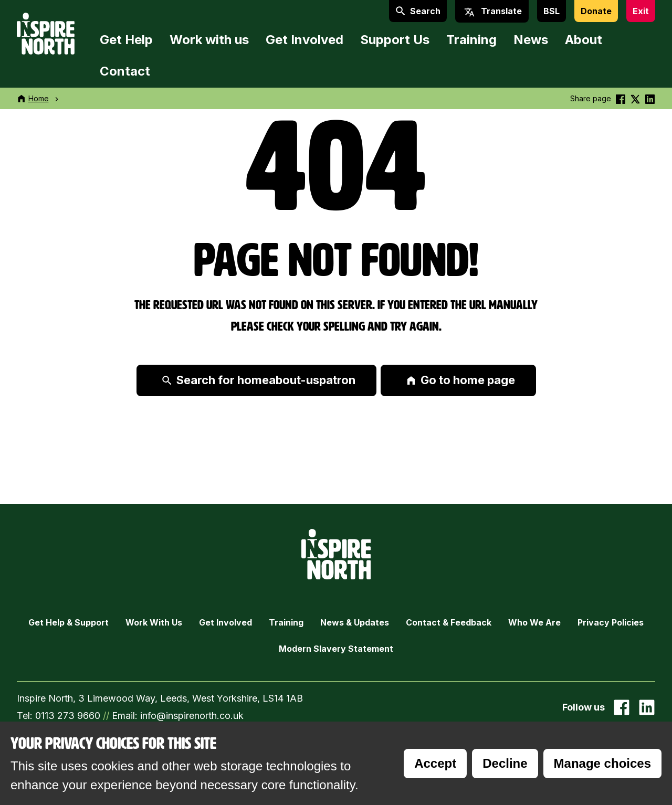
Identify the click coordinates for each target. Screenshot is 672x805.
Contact (125, 71)
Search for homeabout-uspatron (259, 380)
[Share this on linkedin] (650, 98)
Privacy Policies (611, 622)
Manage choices (602, 763)
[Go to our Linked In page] (647, 707)
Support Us (395, 40)
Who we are (534, 622)
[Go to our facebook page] (622, 707)
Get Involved (304, 40)
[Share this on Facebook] (621, 98)
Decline (505, 763)
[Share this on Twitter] (635, 98)
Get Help (126, 40)
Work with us (209, 40)
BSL (552, 11)
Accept (435, 763)
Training (471, 40)
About (584, 40)
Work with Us (154, 622)
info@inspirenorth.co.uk (192, 716)
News (531, 40)
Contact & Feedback (449, 622)
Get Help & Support (69, 622)
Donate (596, 11)
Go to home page (460, 380)
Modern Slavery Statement (336, 649)
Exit (641, 11)
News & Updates (355, 622)
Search (418, 11)
